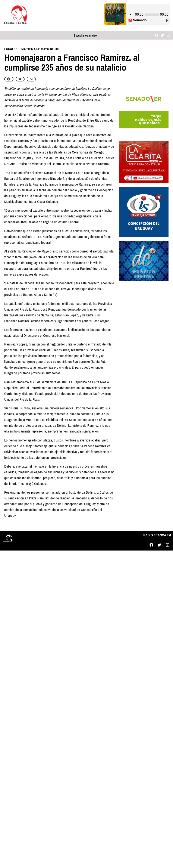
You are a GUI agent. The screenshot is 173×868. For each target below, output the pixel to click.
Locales (11, 49)
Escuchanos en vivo (85, 36)
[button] (9, 79)
